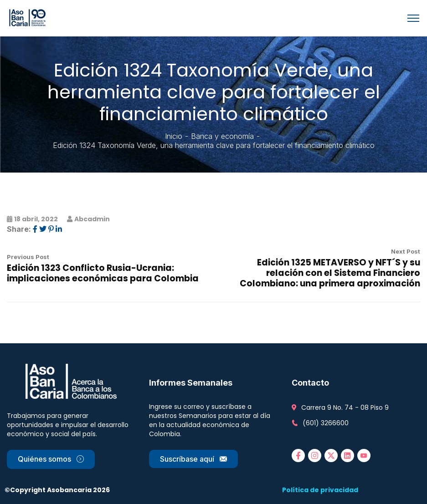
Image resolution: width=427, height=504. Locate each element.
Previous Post (28, 257)
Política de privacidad (320, 490)
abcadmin (92, 219)
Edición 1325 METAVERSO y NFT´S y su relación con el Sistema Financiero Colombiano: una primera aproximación (330, 273)
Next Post (406, 251)
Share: (19, 229)
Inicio (174, 136)
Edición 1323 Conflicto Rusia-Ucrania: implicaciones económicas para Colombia (103, 273)
